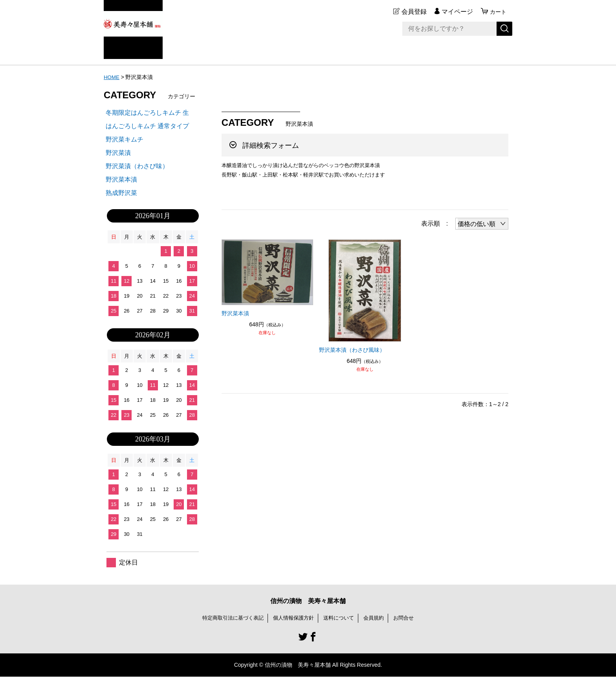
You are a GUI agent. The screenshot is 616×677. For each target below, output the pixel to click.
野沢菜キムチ (125, 139)
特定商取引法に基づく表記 (229, 618)
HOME (112, 77)
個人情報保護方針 (293, 618)
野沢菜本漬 (235, 313)
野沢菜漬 (118, 153)
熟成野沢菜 (121, 193)
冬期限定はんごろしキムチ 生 (147, 113)
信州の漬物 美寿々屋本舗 (308, 601)
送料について (341, 618)
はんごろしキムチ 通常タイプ (147, 126)
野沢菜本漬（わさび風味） (352, 350)
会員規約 (378, 618)
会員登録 (412, 12)
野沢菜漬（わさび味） (137, 166)
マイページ (455, 12)
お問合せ (409, 618)
